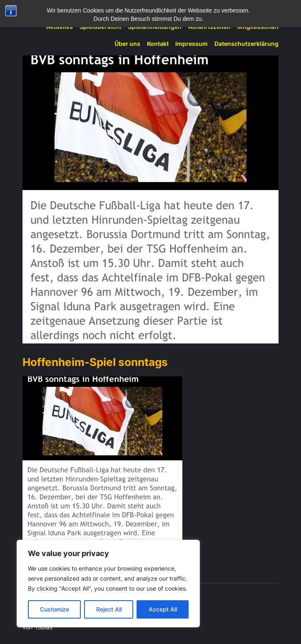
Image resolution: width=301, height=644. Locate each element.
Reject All (109, 609)
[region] (108, 584)
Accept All (163, 609)
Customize (55, 609)
